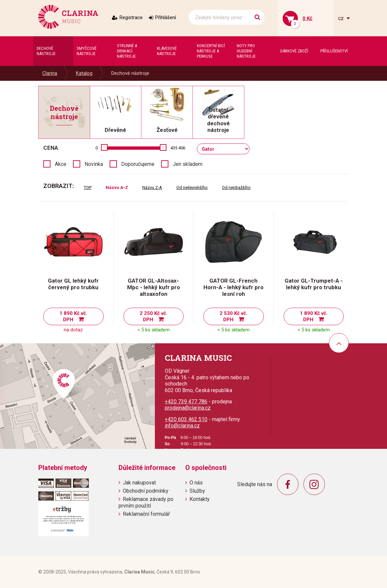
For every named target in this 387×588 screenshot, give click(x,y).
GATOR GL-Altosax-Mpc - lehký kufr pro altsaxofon (154, 287)
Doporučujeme (138, 164)
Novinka (94, 164)
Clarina (50, 73)
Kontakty (200, 499)
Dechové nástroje (130, 73)
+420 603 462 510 (186, 419)
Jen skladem (188, 164)
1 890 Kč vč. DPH (73, 316)
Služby (197, 491)
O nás (196, 483)
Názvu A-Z (117, 187)
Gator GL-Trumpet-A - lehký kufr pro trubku (314, 284)
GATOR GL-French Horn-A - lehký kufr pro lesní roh (233, 287)
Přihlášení (166, 17)
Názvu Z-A (152, 187)
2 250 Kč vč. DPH (154, 316)
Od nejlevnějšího (192, 187)
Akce (61, 164)
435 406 (178, 148)
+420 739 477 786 (186, 402)
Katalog (84, 73)
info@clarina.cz (182, 426)
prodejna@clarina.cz (188, 408)
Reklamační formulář (146, 514)
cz (342, 18)
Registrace (131, 17)
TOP (88, 187)
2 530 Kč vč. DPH (233, 316)
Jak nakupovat (139, 483)
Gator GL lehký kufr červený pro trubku (73, 284)
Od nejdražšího (236, 187)
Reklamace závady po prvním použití (146, 502)
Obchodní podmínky (146, 491)
